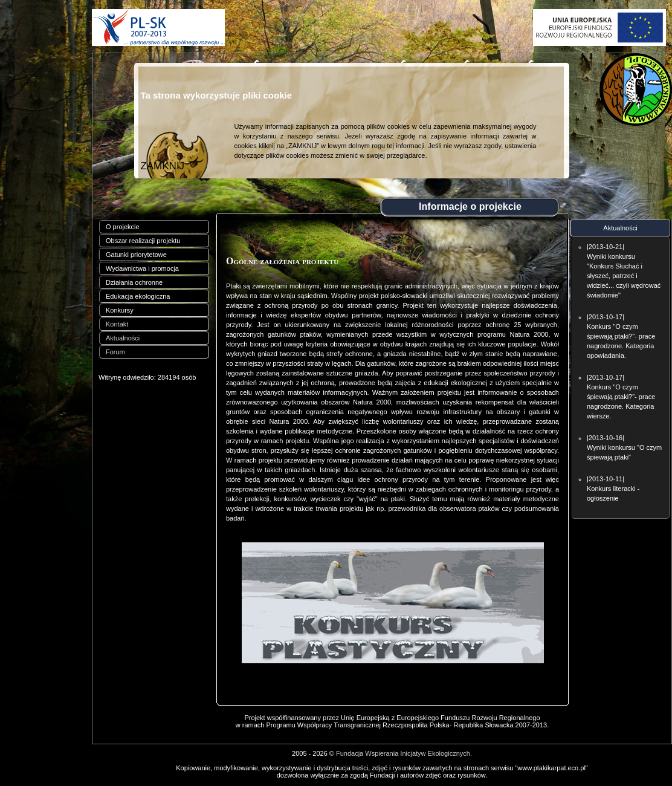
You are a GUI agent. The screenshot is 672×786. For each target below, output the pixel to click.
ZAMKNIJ (162, 166)
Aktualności (123, 338)
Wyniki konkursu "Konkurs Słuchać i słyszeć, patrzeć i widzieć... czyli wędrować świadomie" (624, 276)
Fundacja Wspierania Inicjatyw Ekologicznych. (404, 753)
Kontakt (117, 324)
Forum (115, 352)
